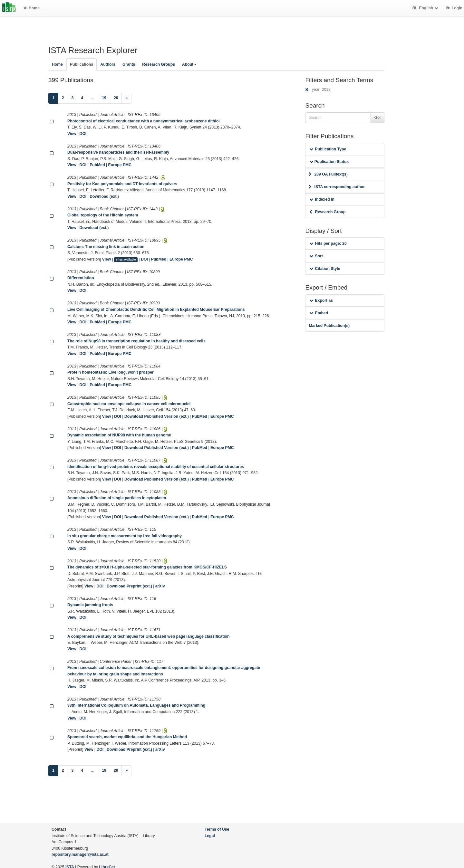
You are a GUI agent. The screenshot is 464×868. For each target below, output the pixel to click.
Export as (321, 300)
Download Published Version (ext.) (157, 416)
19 (104, 98)
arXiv (160, 586)
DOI (83, 134)
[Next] (126, 98)
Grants (129, 64)
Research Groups (159, 64)
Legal (210, 836)
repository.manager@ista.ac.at (80, 854)
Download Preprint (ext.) (129, 586)
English (426, 8)
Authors (108, 64)
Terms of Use (217, 829)
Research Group (327, 212)
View (72, 134)
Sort (316, 256)
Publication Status (329, 162)
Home (31, 8)
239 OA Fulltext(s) (328, 174)
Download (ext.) (104, 196)
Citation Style (325, 269)
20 (116, 98)
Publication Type (328, 149)
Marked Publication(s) (329, 326)
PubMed (97, 165)
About (189, 64)
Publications (82, 64)
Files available (126, 260)
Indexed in (322, 199)
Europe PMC (120, 165)
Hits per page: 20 (328, 243)
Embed (319, 313)
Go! (378, 118)
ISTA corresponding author (337, 187)
